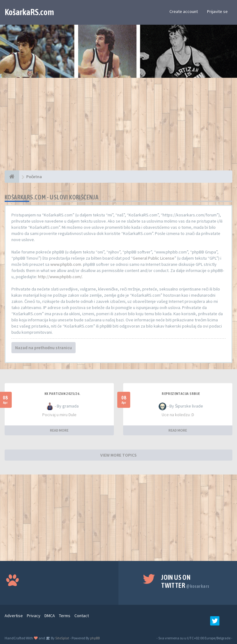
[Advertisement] (118, 127)
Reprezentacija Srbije (181, 394)
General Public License (154, 258)
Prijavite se (217, 11)
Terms (65, 616)
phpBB (95, 638)
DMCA (50, 616)
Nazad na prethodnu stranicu (44, 348)
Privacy (34, 616)
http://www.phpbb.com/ (60, 277)
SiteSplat (62, 638)
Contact (82, 616)
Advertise (14, 616)
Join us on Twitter (185, 581)
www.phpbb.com (66, 264)
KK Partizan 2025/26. (62, 394)
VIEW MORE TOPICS (118, 455)
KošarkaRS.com (29, 12)
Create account (184, 11)
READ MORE (59, 430)
